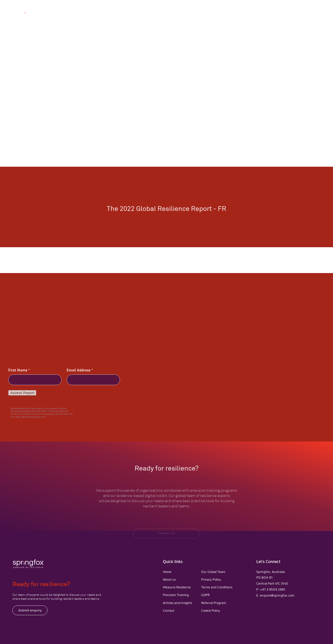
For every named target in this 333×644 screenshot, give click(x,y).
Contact (169, 610)
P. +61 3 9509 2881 (271, 589)
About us (169, 579)
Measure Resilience (177, 587)
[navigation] (28, 564)
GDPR (205, 595)
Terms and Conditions (217, 587)
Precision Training (176, 595)
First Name (16, 370)
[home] (30, 16)
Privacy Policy (211, 579)
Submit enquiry (30, 610)
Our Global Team (213, 572)
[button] (203, 16)
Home (167, 572)
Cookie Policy (211, 610)
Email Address (76, 370)
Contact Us (308, 14)
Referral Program (214, 603)
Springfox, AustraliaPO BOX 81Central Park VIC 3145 (272, 578)
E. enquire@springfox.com (275, 595)
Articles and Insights (178, 603)
